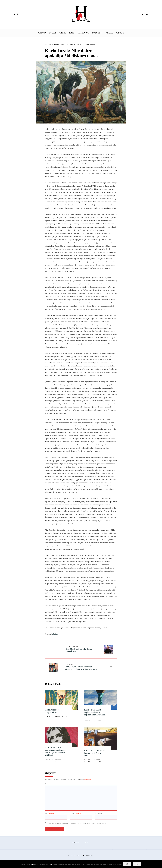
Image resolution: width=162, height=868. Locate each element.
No (137, 864)
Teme (71, 33)
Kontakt (120, 33)
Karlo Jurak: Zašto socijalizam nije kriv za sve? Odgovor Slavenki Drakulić (55, 751)
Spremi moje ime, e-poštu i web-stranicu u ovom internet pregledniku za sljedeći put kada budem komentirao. (77, 823)
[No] (159, 864)
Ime (50, 813)
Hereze (86, 44)
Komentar (52, 784)
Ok (127, 864)
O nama (109, 33)
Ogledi (52, 33)
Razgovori (83, 33)
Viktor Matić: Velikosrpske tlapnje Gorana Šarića (78, 649)
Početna (42, 33)
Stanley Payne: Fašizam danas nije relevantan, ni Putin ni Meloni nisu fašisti (81, 667)
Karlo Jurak (59, 44)
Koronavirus (89, 721)
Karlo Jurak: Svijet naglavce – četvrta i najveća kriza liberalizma (95, 712)
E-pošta (76, 813)
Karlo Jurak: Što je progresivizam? (53, 711)
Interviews (97, 33)
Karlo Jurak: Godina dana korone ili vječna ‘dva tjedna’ (96, 753)
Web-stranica (98, 813)
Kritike (62, 33)
